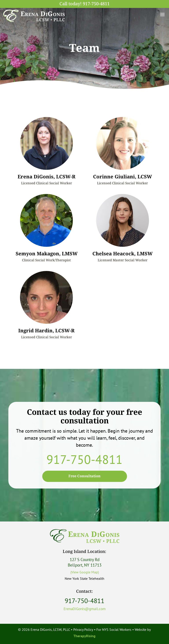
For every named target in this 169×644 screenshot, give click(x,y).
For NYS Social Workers (114, 629)
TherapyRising (84, 636)
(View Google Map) (85, 572)
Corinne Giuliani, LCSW (122, 177)
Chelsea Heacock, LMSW (122, 254)
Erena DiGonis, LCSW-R (47, 177)
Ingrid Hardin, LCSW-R (46, 331)
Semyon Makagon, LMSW (47, 254)
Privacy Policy (83, 629)
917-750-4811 (96, 4)
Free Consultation (84, 476)
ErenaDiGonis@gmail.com (85, 609)
